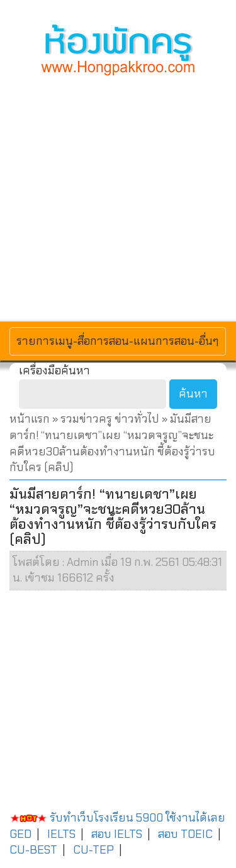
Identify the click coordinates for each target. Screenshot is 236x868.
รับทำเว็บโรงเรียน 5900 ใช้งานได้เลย (117, 818)
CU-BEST (33, 850)
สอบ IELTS (117, 834)
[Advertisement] (118, 197)
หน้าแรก (30, 419)
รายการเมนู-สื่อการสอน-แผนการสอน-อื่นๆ (117, 341)
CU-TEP (93, 850)
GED (20, 834)
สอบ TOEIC (185, 834)
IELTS (61, 834)
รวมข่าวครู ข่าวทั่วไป (110, 419)
